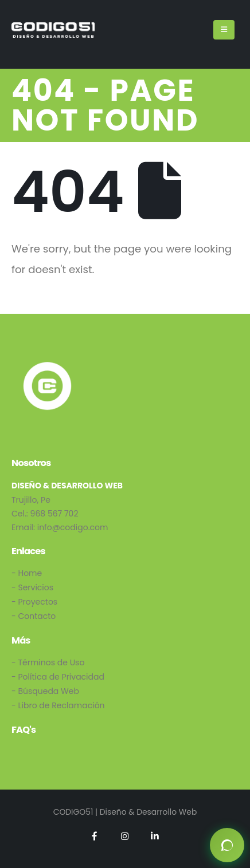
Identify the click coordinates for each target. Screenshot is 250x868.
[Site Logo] (53, 30)
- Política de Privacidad (58, 677)
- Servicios (32, 587)
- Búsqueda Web (45, 691)
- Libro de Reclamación (58, 705)
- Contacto (34, 616)
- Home (27, 573)
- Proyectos (34, 602)
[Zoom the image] (47, 366)
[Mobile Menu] (224, 30)
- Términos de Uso (48, 662)
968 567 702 (54, 514)
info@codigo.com (73, 527)
